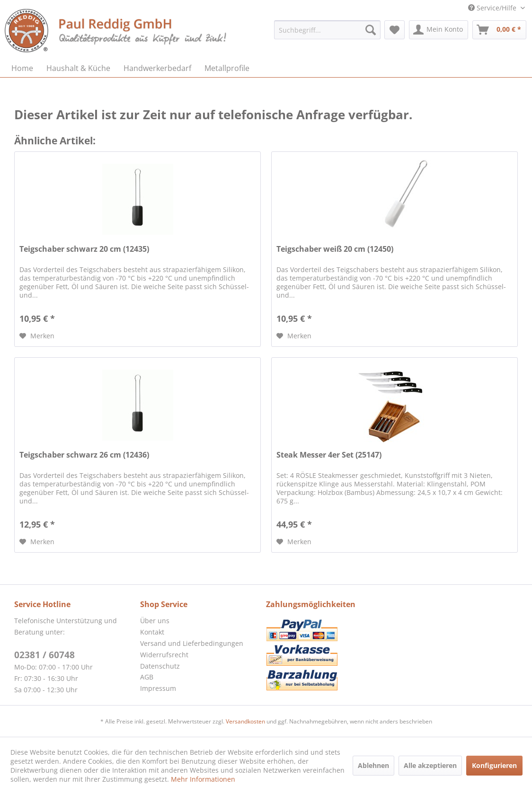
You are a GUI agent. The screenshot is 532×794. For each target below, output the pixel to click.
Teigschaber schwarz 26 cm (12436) (84, 455)
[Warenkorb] (499, 30)
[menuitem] (327, 30)
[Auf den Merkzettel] (37, 336)
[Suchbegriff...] (327, 30)
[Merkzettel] (395, 30)
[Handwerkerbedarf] (157, 68)
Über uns (155, 621)
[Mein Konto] (439, 30)
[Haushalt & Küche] (78, 68)
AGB (147, 677)
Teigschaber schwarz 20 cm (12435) (84, 249)
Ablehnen (373, 765)
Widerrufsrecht (164, 655)
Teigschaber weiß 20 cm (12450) (335, 249)
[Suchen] (371, 30)
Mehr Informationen (203, 779)
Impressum (158, 688)
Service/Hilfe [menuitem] (493, 8)
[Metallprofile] (227, 68)
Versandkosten (245, 721)
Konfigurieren (494, 765)
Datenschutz (160, 666)
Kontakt (152, 632)
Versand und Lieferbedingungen (192, 643)
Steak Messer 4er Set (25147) (329, 455)
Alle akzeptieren (430, 765)
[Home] (22, 68)
